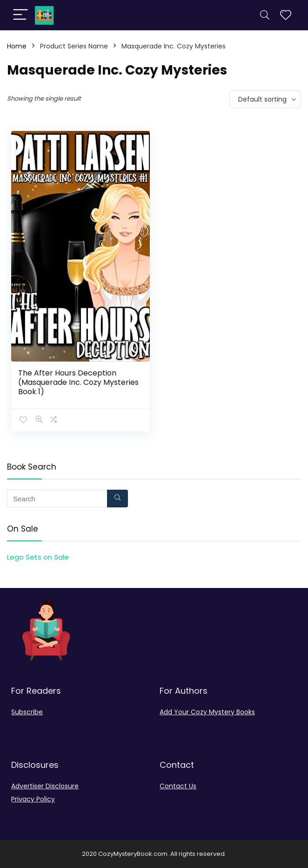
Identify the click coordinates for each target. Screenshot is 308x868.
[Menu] (20, 15)
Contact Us (178, 786)
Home (17, 46)
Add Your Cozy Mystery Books (207, 712)
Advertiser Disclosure (45, 786)
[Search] (265, 15)
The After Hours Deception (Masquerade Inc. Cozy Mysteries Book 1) (78, 382)
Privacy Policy (33, 799)
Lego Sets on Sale (38, 557)
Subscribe (27, 712)
